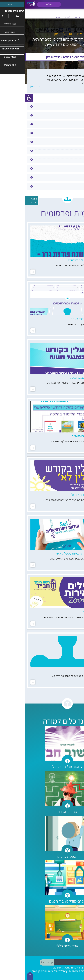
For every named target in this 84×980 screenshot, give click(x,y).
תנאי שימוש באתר (34, 967)
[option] (42, 250)
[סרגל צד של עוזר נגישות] (4, 98)
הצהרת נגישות (52, 967)
